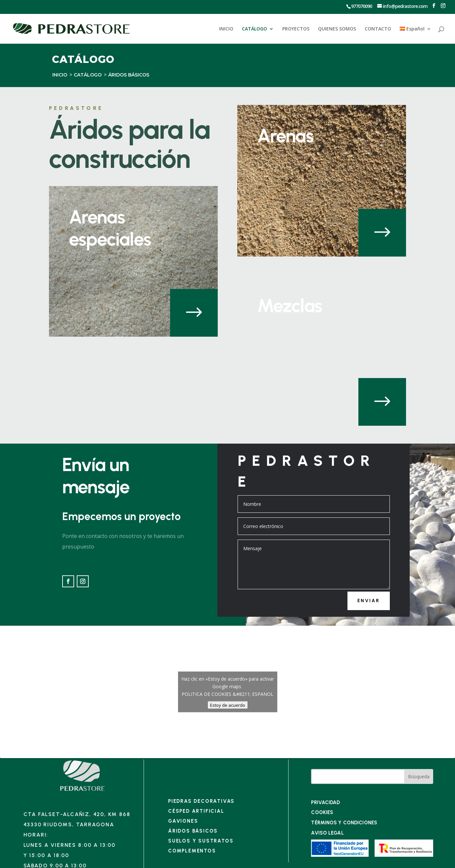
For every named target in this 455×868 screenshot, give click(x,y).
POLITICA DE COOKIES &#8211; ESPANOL (228, 694)
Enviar (369, 601)
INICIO (226, 29)
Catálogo (88, 75)
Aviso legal (327, 833)
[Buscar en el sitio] (358, 776)
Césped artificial (196, 811)
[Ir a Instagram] (443, 6)
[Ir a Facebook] (434, 6)
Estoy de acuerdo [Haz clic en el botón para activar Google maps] (228, 705)
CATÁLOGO (254, 29)
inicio (60, 75)
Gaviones (183, 821)
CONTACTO (378, 29)
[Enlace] (83, 791)
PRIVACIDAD (325, 802)
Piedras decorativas (201, 801)
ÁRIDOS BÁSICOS (129, 75)
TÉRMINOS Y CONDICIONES (344, 823)
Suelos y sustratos (201, 841)
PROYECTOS (296, 29)
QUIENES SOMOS (337, 29)
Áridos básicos (193, 831)
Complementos (192, 851)
